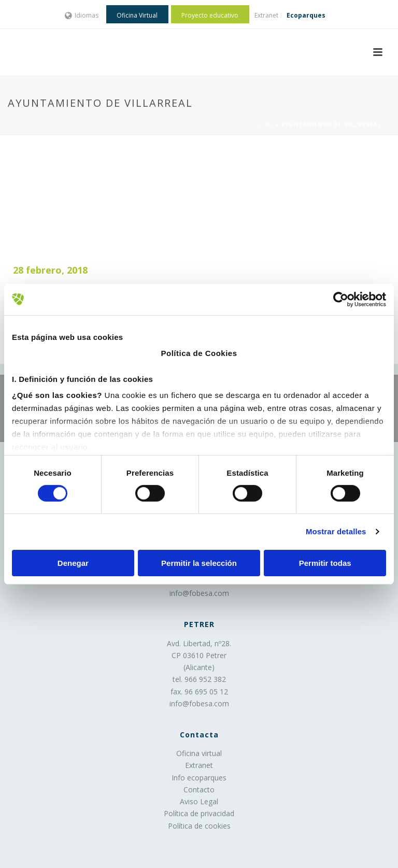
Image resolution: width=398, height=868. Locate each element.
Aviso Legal (199, 801)
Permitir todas (325, 563)
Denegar (73, 563)
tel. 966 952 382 (199, 679)
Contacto (199, 789)
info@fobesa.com (199, 593)
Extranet (199, 765)
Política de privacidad (199, 813)
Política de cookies (199, 826)
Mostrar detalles (336, 531)
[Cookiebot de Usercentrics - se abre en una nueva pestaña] (341, 299)
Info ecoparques (199, 778)
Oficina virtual (199, 753)
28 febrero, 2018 (50, 270)
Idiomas (82, 15)
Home (264, 125)
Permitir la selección (199, 563)
